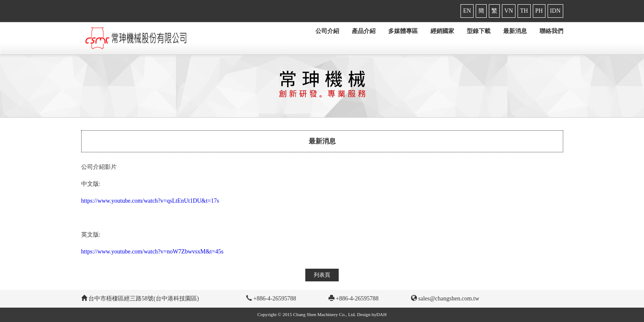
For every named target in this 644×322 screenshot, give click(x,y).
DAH (381, 314)
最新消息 (515, 31)
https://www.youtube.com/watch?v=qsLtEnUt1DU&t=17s (150, 201)
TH (524, 11)
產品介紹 (364, 31)
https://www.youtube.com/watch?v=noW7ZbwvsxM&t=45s (152, 252)
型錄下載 (479, 31)
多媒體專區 (403, 31)
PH (539, 11)
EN (467, 11)
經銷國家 (442, 31)
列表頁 (322, 275)
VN (509, 11)
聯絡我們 (551, 31)
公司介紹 (327, 31)
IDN (555, 11)
